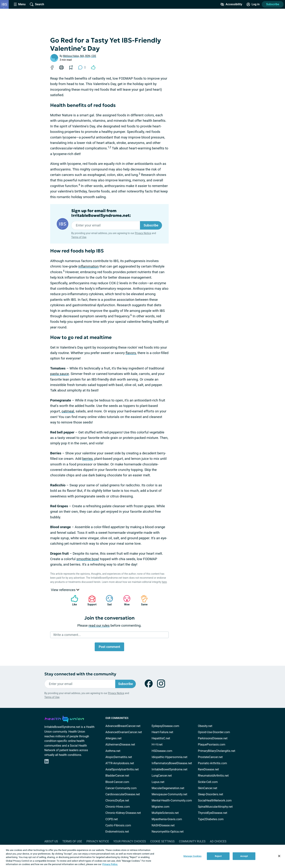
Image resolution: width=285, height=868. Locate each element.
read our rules (99, 625)
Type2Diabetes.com (211, 819)
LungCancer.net (162, 776)
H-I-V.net (157, 745)
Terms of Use (79, 237)
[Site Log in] (253, 4)
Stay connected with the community (80, 674)
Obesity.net (205, 726)
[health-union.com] (64, 718)
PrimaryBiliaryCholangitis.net (217, 751)
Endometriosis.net (117, 832)
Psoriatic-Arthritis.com (212, 763)
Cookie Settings (162, 841)
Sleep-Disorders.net (211, 794)
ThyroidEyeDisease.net (213, 813)
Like (73, 600)
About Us (51, 841)
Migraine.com (160, 807)
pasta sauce (60, 374)
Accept (244, 856)
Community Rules (192, 841)
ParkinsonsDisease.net (213, 738)
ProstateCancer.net (210, 757)
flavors (131, 353)
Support (91, 600)
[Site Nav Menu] (20, 4)
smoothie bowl (88, 559)
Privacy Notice (143, 233)
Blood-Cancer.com (117, 782)
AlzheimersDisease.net (120, 745)
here (164, 582)
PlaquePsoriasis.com (212, 745)
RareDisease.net (208, 769)
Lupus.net (158, 782)
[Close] (279, 856)
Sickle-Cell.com (208, 782)
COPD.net (112, 819)
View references (65, 590)
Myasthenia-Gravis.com (167, 819)
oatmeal (68, 411)
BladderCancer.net (117, 776)
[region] (142, 856)
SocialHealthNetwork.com (215, 800)
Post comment (109, 647)
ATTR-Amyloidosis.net (120, 763)
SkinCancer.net (208, 788)
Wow (125, 600)
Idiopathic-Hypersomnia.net (169, 757)
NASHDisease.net (163, 825)
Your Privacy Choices (130, 841)
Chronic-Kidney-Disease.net (123, 813)
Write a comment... (67, 635)
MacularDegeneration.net (168, 788)
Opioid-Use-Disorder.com (214, 732)
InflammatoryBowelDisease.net (172, 763)
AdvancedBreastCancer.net (123, 726)
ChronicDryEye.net (117, 800)
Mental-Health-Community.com (172, 800)
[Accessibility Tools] (231, 4)
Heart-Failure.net (162, 732)
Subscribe (273, 4)
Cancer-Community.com (121, 788)
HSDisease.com (162, 751)
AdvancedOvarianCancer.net (124, 732)
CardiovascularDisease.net (123, 794)
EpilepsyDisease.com (165, 726)
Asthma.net (113, 751)
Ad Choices (218, 841)
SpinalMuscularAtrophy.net (215, 807)
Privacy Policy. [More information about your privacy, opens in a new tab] (110, 864)
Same (142, 600)
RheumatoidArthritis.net (213, 776)
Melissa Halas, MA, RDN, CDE (80, 56)
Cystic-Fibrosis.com (118, 825)
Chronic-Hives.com (118, 807)
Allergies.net (113, 738)
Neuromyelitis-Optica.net (168, 832)
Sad (108, 600)
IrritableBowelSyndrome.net (169, 769)
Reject (218, 856)
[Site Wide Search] (37, 4)
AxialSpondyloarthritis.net (122, 769)
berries (87, 459)
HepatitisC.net (161, 738)
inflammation (89, 266)
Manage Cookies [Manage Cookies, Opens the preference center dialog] (192, 856)
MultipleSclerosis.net (165, 813)
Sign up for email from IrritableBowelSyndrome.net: (101, 213)
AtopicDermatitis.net (119, 757)
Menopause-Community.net (169, 794)
